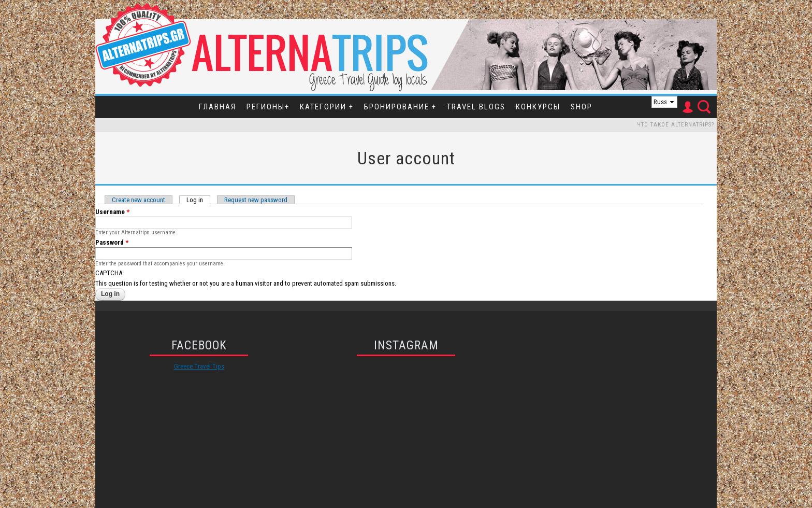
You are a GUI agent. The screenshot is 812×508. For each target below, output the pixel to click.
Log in (198, 200)
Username (112, 212)
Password (112, 242)
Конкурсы (538, 107)
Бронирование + (400, 107)
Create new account (139, 200)
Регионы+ (268, 107)
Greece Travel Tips (199, 366)
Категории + (327, 107)
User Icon (687, 107)
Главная (218, 107)
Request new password (256, 200)
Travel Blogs (476, 107)
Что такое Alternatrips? (676, 125)
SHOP (582, 107)
